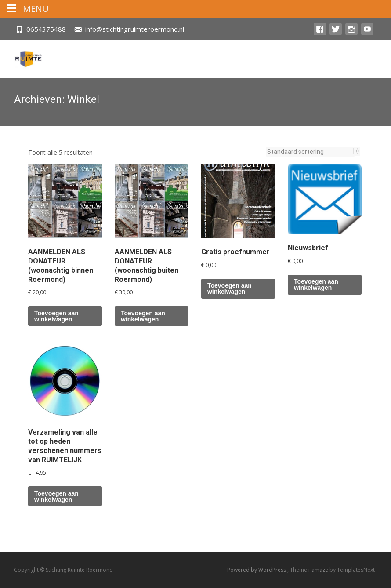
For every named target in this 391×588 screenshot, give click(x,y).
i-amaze (319, 570)
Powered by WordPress (257, 570)
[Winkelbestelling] (310, 152)
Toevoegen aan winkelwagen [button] (56, 316)
